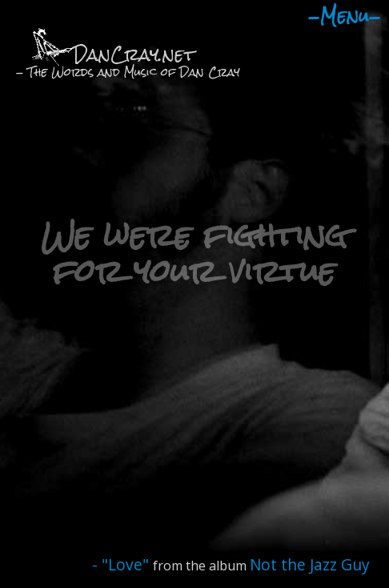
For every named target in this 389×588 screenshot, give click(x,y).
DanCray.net (134, 54)
